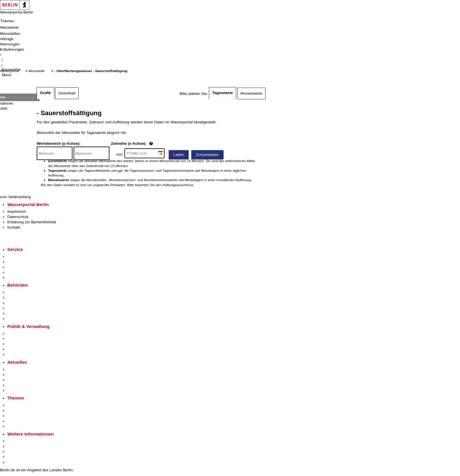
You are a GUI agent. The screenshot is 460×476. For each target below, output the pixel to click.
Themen (7, 21)
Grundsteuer (18, 426)
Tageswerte (223, 93)
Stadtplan (15, 462)
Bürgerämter (18, 308)
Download (67, 93)
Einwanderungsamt (24, 319)
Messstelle (37, 71)
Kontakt (14, 227)
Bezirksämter (18, 303)
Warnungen (10, 44)
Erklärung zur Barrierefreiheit (32, 222)
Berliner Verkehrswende (28, 410)
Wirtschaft (16, 452)
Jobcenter (16, 313)
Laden (179, 155)
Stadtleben (16, 457)
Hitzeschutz (17, 391)
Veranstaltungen (21, 380)
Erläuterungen (12, 49)
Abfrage (7, 39)
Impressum (17, 211)
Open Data (17, 349)
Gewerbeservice (21, 278)
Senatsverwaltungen (25, 298)
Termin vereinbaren (24, 262)
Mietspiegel (17, 421)
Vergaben (16, 355)
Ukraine (14, 385)
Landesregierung (22, 333)
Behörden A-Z (19, 292)
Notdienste (16, 272)
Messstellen (10, 34)
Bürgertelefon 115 (22, 267)
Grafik (45, 93)
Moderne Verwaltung (25, 416)
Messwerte (10, 27)
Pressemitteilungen (24, 369)
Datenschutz (18, 217)
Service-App (18, 257)
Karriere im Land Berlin (27, 339)
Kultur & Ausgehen (23, 441)
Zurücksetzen (207, 155)
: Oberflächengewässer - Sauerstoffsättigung (91, 71)
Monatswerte (251, 93)
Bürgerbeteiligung (22, 344)
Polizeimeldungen (22, 375)
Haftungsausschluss (178, 185)
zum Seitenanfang (15, 197)
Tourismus (16, 446)
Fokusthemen (19, 405)
